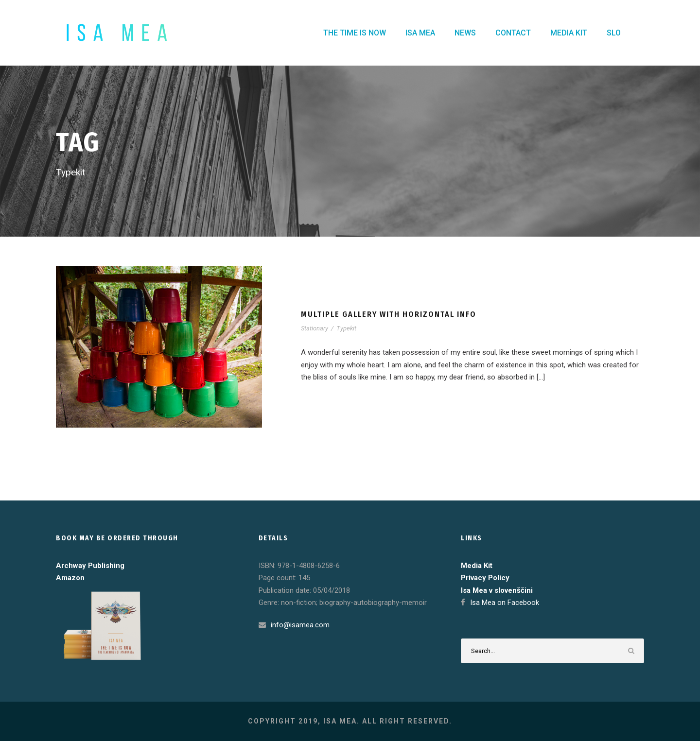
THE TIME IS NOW (355, 33)
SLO (614, 33)
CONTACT (513, 33)
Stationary (315, 328)
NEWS (465, 33)
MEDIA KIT (569, 33)
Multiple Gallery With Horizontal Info (389, 314)
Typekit (346, 328)
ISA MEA (420, 33)
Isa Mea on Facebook (505, 603)
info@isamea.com (300, 625)
